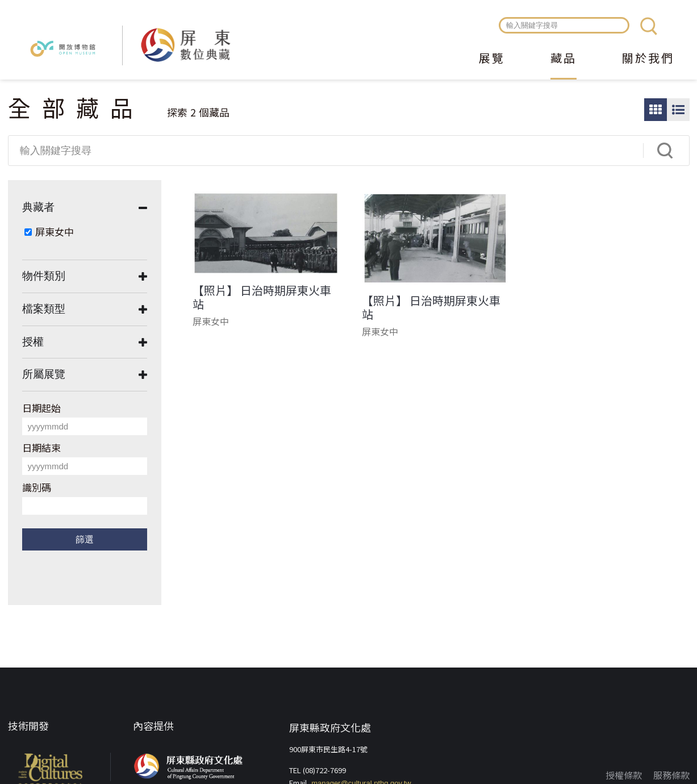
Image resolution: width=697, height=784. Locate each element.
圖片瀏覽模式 (656, 110)
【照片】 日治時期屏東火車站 (262, 297)
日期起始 (41, 408)
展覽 (492, 59)
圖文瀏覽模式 (678, 110)
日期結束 (41, 447)
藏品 (564, 59)
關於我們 (648, 59)
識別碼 (37, 487)
